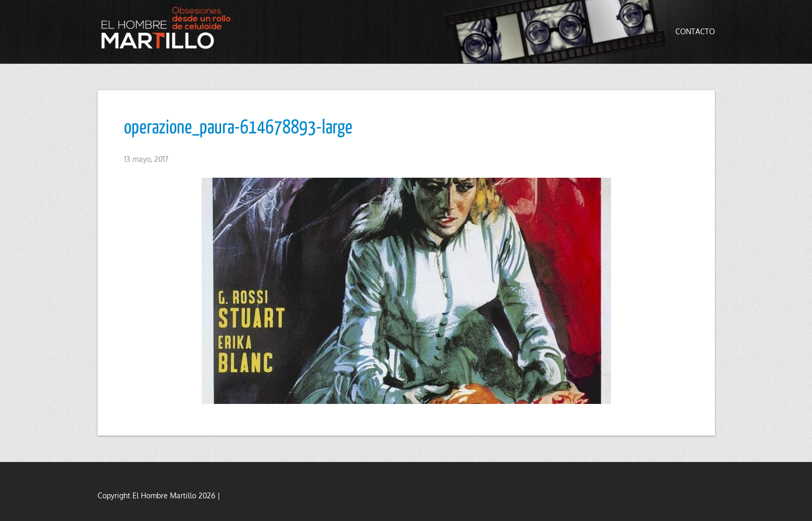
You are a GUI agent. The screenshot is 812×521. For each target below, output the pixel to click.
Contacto (695, 31)
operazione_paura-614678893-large (238, 128)
